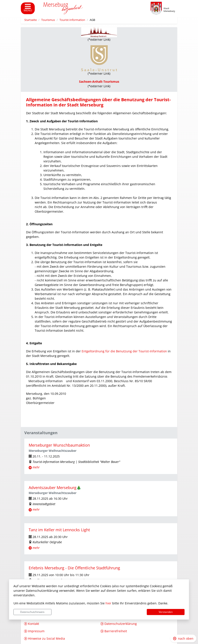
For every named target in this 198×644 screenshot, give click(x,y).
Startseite (31, 20)
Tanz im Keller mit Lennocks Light (59, 530)
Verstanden (166, 612)
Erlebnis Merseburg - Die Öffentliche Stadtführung (74, 568)
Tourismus (48, 20)
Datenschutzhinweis (32, 612)
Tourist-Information (72, 20)
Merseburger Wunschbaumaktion (59, 445)
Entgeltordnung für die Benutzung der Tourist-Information (124, 351)
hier (108, 603)
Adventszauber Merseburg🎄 (55, 488)
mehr (36, 467)
